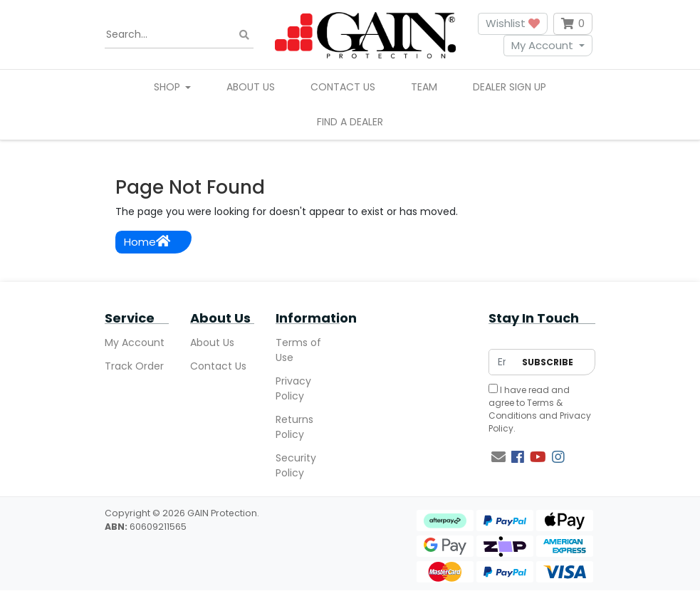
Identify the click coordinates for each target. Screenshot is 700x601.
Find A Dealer (350, 122)
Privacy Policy (293, 388)
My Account (542, 45)
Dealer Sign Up (510, 87)
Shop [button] (168, 87)
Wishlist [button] (513, 23)
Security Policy (296, 465)
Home (147, 242)
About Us (251, 87)
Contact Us (343, 87)
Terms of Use (298, 350)
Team (424, 87)
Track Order (134, 366)
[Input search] (179, 35)
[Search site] (244, 35)
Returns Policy (294, 427)
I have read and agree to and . (540, 409)
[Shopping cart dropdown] (573, 24)
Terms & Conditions (526, 409)
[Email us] (498, 457)
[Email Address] (502, 362)
